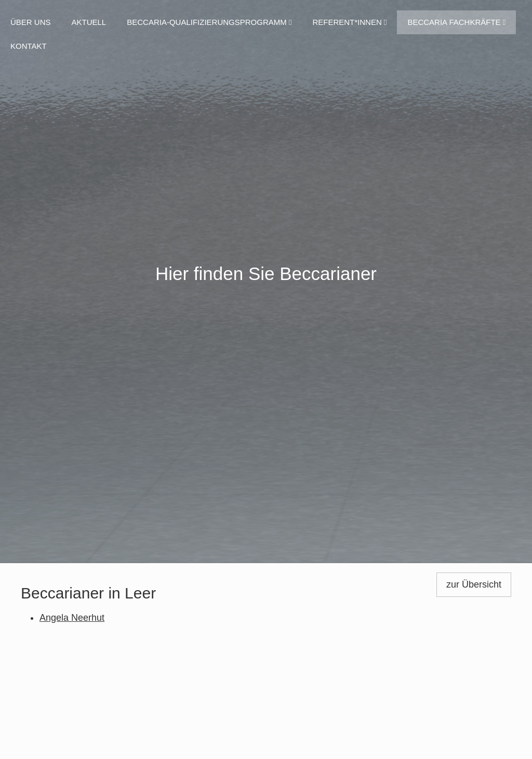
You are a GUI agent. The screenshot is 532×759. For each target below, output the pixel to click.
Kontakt (29, 46)
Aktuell (89, 22)
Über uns (31, 22)
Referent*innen (349, 22)
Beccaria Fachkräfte (456, 22)
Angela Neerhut (72, 618)
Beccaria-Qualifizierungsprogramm (209, 22)
